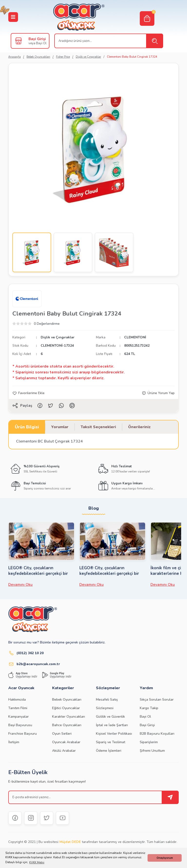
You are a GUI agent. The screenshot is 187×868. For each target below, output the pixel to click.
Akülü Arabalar (64, 751)
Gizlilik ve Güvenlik (110, 717)
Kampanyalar (19, 717)
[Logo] (79, 17)
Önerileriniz (139, 427)
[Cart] (147, 18)
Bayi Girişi (147, 725)
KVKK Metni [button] (37, 862)
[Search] (109, 41)
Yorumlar (60, 427)
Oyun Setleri (62, 734)
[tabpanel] (41, 555)
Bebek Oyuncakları (67, 700)
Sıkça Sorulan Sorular (157, 700)
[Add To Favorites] (28, 393)
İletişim (14, 742)
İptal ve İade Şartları (112, 725)
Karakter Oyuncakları (69, 717)
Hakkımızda (17, 700)
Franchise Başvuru (23, 734)
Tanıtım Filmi (18, 708)
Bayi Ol (145, 717)
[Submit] (170, 797)
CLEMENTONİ (135, 337)
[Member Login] (19, 41)
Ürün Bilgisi (27, 427)
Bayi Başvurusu (20, 725)
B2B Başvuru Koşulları (157, 734)
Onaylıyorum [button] (165, 858)
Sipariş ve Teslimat (111, 742)
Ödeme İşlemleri (109, 751)
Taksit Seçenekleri (98, 427)
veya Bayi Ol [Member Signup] (37, 43)
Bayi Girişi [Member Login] (37, 39)
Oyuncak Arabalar (66, 742)
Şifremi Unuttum (152, 751)
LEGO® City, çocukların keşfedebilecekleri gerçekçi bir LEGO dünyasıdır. (38, 571)
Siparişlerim (149, 742)
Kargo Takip (149, 708)
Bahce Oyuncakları (67, 725)
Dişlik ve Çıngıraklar (58, 337)
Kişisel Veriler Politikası (114, 734)
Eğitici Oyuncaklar (66, 708)
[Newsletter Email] (93, 797)
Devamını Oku (20, 585)
